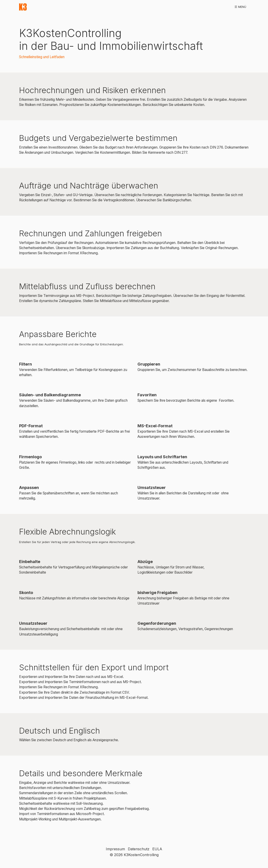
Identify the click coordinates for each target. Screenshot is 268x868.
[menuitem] (43, 7)
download (62, 7)
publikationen (161, 7)
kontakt (235, 7)
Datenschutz (139, 849)
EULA (157, 849)
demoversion (87, 7)
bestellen (136, 7)
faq (219, 7)
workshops (187, 7)
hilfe (206, 7)
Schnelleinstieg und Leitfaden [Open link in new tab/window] (42, 57)
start (43, 7)
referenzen (113, 7)
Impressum (115, 849)
